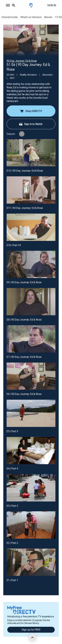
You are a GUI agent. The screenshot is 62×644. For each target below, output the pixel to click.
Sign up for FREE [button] (31, 630)
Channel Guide (10, 17)
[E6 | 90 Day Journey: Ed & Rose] (31, 376)
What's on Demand (31, 17)
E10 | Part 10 (14, 245)
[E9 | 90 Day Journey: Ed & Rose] (31, 264)
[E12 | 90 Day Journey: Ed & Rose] (31, 153)
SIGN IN (52, 5)
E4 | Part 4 (12, 468)
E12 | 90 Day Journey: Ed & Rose (25, 171)
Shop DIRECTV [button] (31, 111)
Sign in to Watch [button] (31, 124)
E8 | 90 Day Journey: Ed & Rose (24, 320)
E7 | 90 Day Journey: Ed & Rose (24, 357)
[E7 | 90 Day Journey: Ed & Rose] (31, 339)
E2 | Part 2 (12, 543)
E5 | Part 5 (12, 431)
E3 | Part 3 (12, 506)
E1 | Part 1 (12, 580)
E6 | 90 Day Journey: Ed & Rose (24, 394)
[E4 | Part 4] (31, 451)
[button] (8, 5)
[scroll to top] (32, 637)
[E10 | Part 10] (31, 227)
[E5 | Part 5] (31, 413)
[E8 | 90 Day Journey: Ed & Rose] (31, 302)
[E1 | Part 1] (31, 562)
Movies (48, 17)
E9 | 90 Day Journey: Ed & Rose (24, 282)
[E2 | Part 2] (31, 525)
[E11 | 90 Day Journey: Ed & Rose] (31, 190)
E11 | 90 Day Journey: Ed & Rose (25, 208)
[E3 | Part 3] (31, 488)
